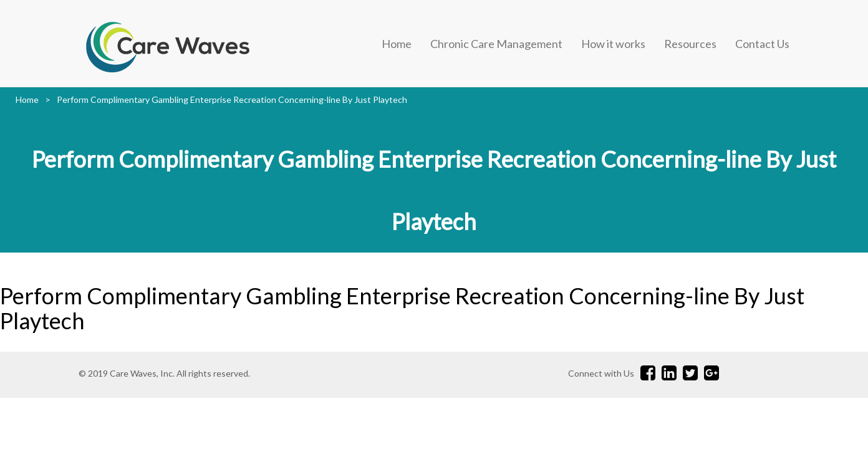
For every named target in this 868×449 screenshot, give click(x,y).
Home (397, 44)
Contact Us (762, 44)
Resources (690, 44)
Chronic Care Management (496, 44)
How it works (613, 44)
